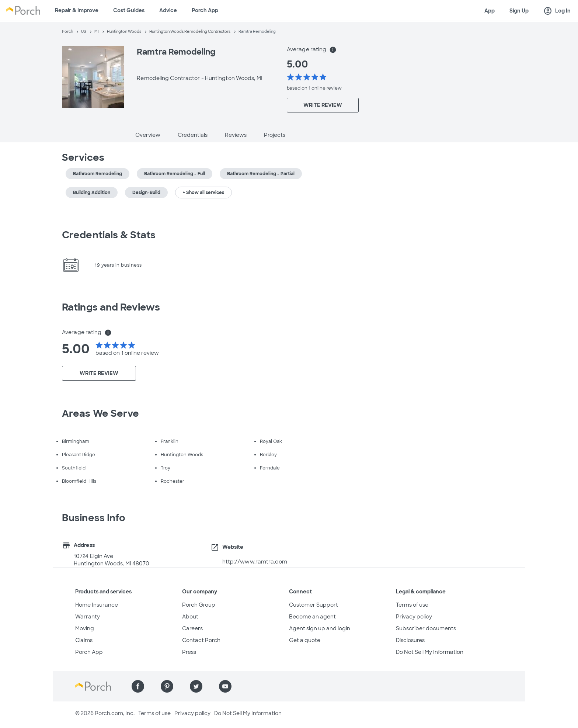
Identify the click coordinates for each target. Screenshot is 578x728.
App (490, 11)
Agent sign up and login (320, 628)
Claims (84, 640)
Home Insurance (97, 605)
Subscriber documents (426, 628)
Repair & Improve (77, 10)
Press (189, 652)
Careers (192, 628)
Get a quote (305, 640)
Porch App (205, 10)
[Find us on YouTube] (225, 686)
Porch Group (199, 605)
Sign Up (519, 11)
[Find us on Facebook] (138, 686)
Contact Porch (201, 640)
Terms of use (412, 605)
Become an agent (312, 617)
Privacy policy (414, 617)
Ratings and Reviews (111, 307)
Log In (557, 11)
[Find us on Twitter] (196, 686)
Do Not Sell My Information (430, 652)
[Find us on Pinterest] (167, 686)
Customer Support (314, 605)
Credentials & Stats (109, 235)
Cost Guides (129, 10)
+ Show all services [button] (203, 193)
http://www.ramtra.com (255, 562)
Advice (168, 10)
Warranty (88, 617)
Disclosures (410, 640)
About (190, 617)
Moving (85, 628)
